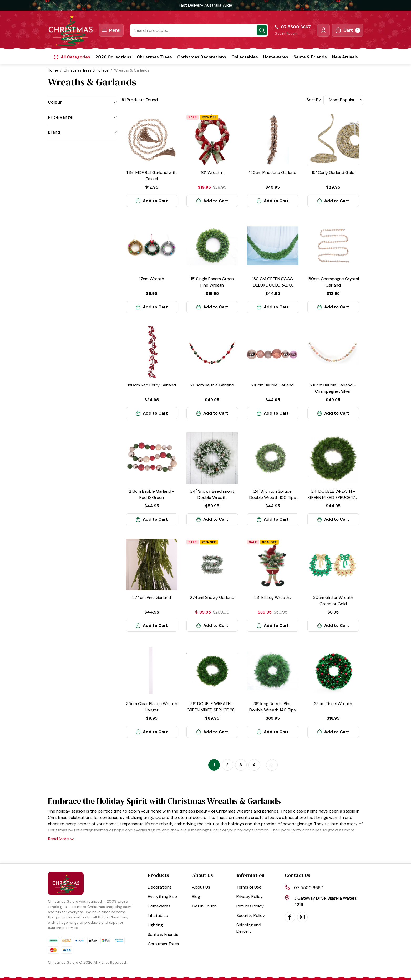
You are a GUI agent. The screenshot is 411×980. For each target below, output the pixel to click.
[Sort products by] (343, 100)
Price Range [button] (60, 117)
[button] (323, 30)
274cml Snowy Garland (212, 597)
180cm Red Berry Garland (152, 385)
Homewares (276, 57)
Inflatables (158, 915)
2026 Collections (113, 57)
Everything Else (162, 897)
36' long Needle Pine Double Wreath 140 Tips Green (273, 710)
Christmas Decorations (202, 57)
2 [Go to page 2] (227, 765)
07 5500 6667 (309, 888)
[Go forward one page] (272, 765)
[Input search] (199, 30)
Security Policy (251, 915)
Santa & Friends (310, 57)
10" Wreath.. (212, 173)
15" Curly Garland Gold (333, 173)
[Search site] (262, 30)
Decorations (160, 887)
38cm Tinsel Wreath (333, 704)
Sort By (314, 100)
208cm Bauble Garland (212, 385)
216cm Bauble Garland (273, 385)
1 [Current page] (214, 765)
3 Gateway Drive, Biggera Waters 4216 (325, 901)
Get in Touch (286, 33)
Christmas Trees (154, 57)
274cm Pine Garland (152, 597)
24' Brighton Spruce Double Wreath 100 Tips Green (273, 497)
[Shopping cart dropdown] (348, 30)
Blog (196, 897)
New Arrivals (345, 57)
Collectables (245, 57)
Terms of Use (249, 887)
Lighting (155, 925)
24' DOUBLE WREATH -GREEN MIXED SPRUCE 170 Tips (333, 497)
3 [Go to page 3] (241, 765)
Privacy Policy (250, 897)
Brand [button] (54, 132)
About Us (201, 887)
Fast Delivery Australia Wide (206, 5)
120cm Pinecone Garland (273, 173)
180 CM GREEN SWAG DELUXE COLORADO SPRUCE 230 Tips (273, 285)
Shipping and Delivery (249, 928)
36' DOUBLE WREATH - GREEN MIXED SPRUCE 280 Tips (212, 710)
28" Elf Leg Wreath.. (273, 597)
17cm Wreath (152, 279)
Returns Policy (250, 906)
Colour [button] (55, 102)
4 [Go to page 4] (254, 765)
